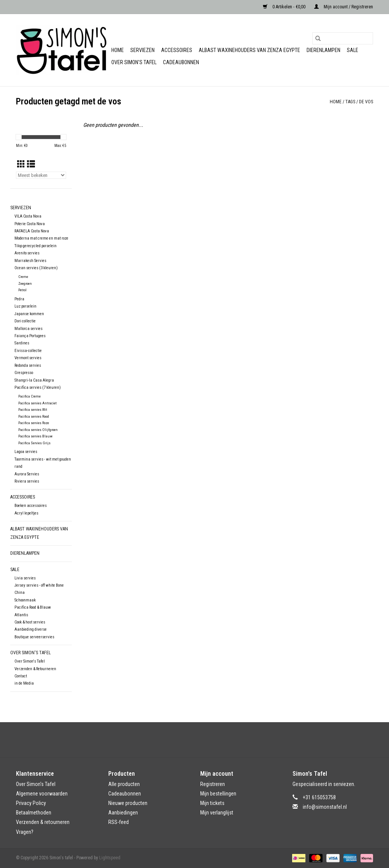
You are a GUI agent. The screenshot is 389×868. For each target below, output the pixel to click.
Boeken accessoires (31, 506)
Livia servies (25, 578)
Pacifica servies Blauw (35, 436)
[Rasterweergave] (21, 164)
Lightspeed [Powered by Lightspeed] (110, 858)
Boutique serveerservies (34, 637)
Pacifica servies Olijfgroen (38, 430)
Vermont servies (28, 358)
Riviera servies (27, 481)
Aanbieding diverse (31, 629)
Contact (21, 676)
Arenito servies (27, 253)
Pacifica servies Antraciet (37, 403)
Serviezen (142, 50)
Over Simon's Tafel (134, 62)
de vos (366, 102)
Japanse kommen (29, 314)
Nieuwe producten (128, 803)
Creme (23, 277)
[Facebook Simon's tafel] (188, 740)
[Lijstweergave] (31, 164)
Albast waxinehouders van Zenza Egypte (249, 50)
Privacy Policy (31, 803)
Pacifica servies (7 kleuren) (38, 387)
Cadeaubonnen (181, 62)
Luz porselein (25, 306)
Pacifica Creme (29, 396)
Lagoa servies (26, 452)
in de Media (24, 683)
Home (118, 50)
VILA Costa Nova (28, 216)
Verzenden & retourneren (43, 822)
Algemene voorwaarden (42, 794)
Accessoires (177, 50)
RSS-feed (119, 822)
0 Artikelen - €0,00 (285, 7)
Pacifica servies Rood (34, 416)
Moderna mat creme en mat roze (41, 238)
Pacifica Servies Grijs (34, 443)
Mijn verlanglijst (217, 813)
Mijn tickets (212, 803)
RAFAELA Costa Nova (32, 231)
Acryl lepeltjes (26, 513)
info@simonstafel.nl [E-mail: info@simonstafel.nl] (325, 807)
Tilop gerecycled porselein (36, 246)
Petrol (22, 290)
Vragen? (25, 832)
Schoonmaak (25, 600)
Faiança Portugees (30, 336)
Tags (350, 102)
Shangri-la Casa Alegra (34, 380)
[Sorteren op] (41, 175)
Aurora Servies (27, 474)
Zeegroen (25, 283)
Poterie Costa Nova (30, 224)
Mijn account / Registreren (344, 7)
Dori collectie (25, 321)
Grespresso (24, 373)
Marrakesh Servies (30, 261)
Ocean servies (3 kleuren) (36, 268)
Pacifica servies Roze (34, 423)
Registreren (213, 784)
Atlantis (21, 615)
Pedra (19, 299)
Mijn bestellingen (218, 794)
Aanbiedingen (123, 813)
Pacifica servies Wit (33, 410)
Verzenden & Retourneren (35, 669)
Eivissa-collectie (28, 351)
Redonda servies (28, 365)
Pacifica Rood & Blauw (33, 607)
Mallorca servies (28, 329)
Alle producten (124, 784)
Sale (353, 50)
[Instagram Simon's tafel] (201, 740)
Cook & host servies (30, 622)
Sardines (22, 343)
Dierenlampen (323, 50)
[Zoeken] (343, 38)
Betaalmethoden (34, 813)
